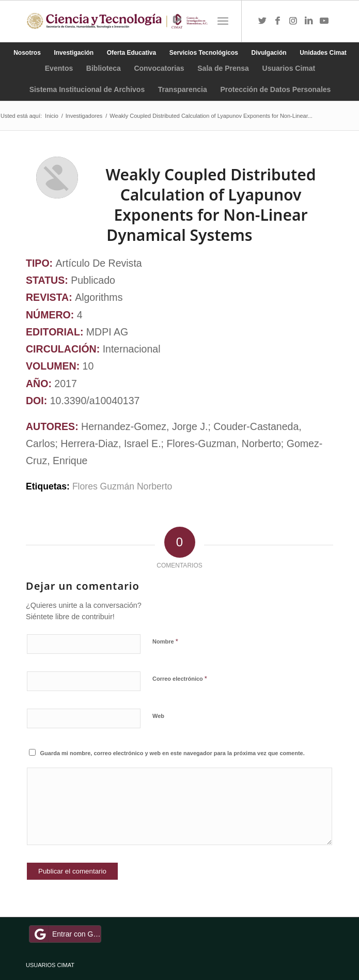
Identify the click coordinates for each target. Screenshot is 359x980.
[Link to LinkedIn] (309, 21)
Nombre (165, 641)
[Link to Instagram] (293, 21)
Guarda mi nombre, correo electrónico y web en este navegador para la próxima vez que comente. (173, 753)
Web (158, 716)
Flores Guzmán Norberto (123, 486)
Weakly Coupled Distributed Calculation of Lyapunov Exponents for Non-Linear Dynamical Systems (210, 205)
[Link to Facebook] (278, 21)
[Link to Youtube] (324, 21)
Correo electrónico (180, 678)
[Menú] (223, 21)
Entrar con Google (67, 934)
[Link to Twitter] (262, 21)
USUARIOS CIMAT (50, 965)
